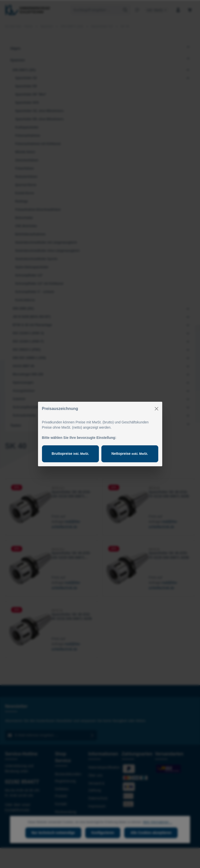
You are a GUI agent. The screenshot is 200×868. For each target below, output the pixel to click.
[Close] (157, 409)
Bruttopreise (70, 454)
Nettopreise (130, 454)
